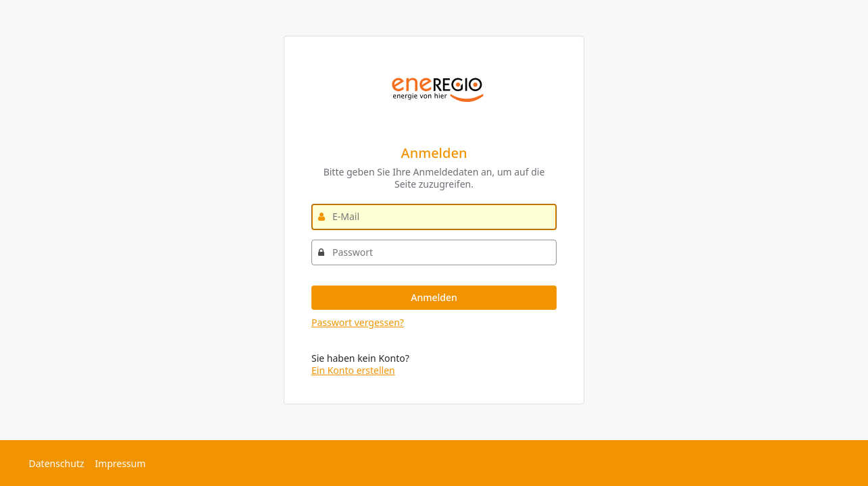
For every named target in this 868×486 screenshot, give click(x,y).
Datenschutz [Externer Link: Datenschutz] (57, 463)
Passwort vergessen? (358, 322)
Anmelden (434, 297)
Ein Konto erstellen (353, 370)
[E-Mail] (434, 217)
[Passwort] (434, 252)
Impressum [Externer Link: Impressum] (121, 463)
